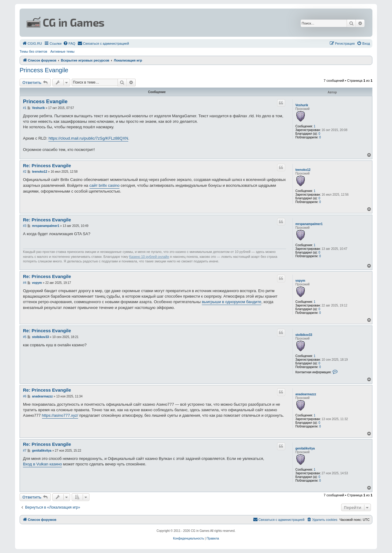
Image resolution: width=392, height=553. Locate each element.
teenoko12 (303, 170)
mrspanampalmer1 (309, 224)
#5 (25, 337)
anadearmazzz (306, 394)
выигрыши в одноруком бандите (232, 302)
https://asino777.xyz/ (60, 415)
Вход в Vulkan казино (42, 464)
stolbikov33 (304, 335)
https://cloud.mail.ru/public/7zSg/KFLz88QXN (88, 138)
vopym (300, 281)
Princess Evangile (44, 70)
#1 (25, 108)
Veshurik (302, 105)
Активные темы (62, 51)
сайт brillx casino (104, 185)
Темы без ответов (33, 51)
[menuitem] (32, 43)
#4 (25, 283)
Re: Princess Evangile (47, 166)
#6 (25, 396)
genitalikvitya (305, 448)
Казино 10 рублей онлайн (149, 257)
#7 (25, 451)
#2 (25, 172)
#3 (25, 226)
